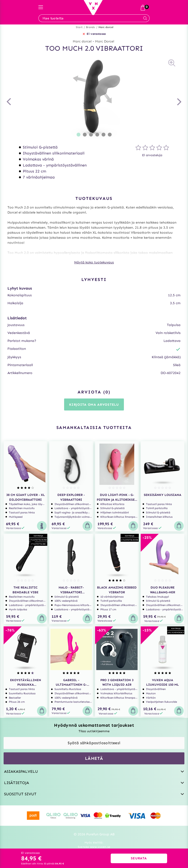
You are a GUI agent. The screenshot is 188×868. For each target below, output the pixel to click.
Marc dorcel (106, 27)
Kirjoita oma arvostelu (94, 405)
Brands (90, 27)
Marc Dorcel (105, 41)
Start (79, 27)
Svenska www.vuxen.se (94, 847)
